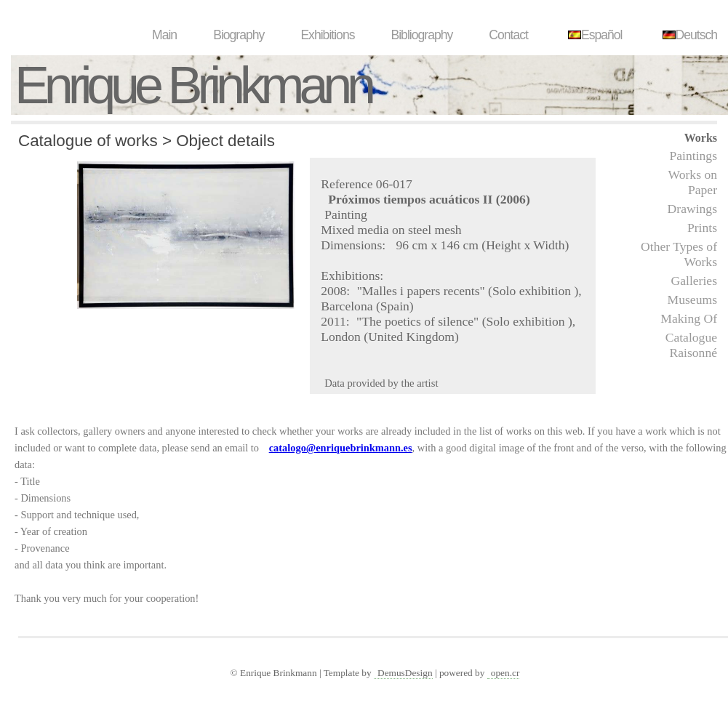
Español (593, 35)
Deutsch (688, 35)
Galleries (694, 281)
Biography (239, 35)
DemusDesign (405, 673)
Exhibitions (327, 35)
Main (164, 35)
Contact (508, 35)
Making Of (689, 318)
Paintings (694, 156)
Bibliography (421, 35)
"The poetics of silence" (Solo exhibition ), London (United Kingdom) (449, 329)
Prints (702, 228)
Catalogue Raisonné (691, 345)
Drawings (692, 209)
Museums (692, 299)
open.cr (505, 673)
